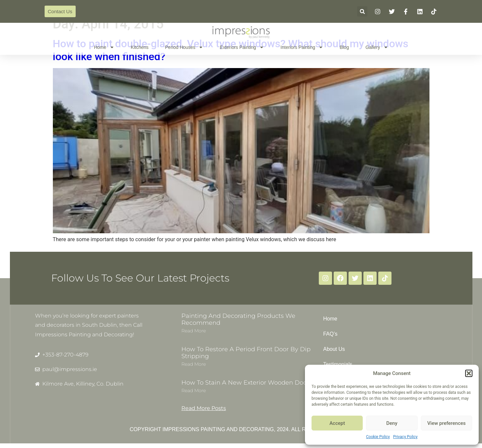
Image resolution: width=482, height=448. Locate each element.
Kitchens (140, 47)
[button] (469, 373)
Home (104, 47)
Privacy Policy (405, 437)
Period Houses (184, 47)
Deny (392, 423)
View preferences (446, 423)
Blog (344, 47)
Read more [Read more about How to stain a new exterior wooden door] (194, 391)
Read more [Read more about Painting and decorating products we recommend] (194, 331)
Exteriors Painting (242, 47)
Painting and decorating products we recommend (238, 319)
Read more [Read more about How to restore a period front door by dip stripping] (194, 364)
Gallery (377, 47)
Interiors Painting (302, 47)
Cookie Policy (378, 437)
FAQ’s (330, 334)
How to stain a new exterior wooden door (245, 383)
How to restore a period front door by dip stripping (246, 353)
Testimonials (338, 364)
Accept (337, 423)
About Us (334, 349)
